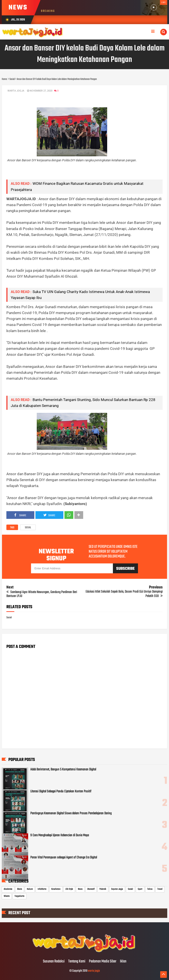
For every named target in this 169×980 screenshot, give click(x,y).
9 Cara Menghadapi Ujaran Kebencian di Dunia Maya (60, 835)
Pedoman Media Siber (103, 962)
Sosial (28, 528)
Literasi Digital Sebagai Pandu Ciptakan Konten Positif (61, 791)
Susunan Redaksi (54, 962)
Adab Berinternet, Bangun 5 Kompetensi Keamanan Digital (63, 770)
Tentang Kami (77, 962)
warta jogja (94, 971)
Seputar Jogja (117, 889)
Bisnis (20, 889)
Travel (160, 889)
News (80, 889)
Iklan (123, 962)
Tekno (150, 889)
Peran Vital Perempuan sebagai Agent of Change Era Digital (64, 858)
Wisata (7, 896)
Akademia (8, 889)
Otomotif (91, 889)
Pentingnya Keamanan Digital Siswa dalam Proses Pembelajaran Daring (71, 813)
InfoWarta (42, 889)
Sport (140, 889)
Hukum (30, 889)
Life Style (69, 889)
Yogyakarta (19, 896)
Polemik (103, 889)
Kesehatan (56, 889)
